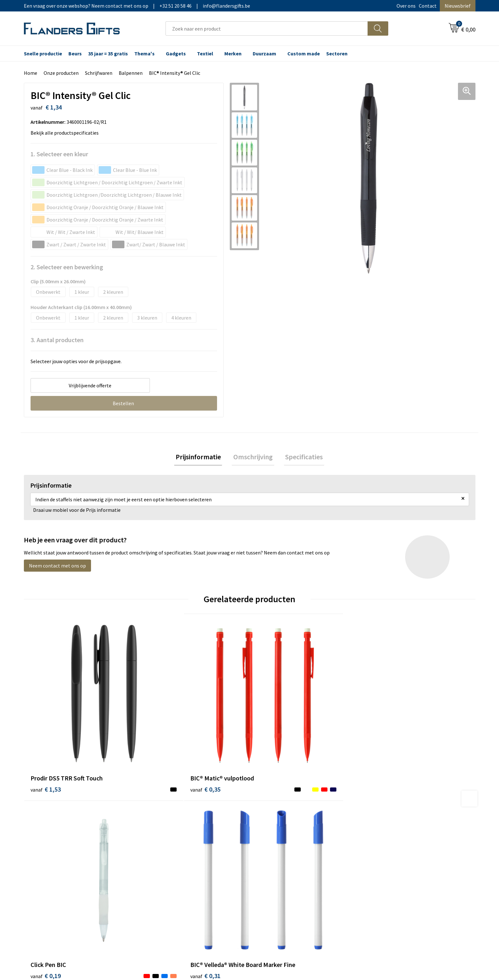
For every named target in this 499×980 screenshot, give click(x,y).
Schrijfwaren (99, 73)
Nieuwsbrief (458, 6)
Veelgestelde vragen (168, 832)
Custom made (304, 53)
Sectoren (337, 53)
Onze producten (61, 73)
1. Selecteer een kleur (59, 154)
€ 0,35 (158, 744)
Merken (233, 53)
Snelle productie (43, 53)
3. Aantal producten (57, 340)
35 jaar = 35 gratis (108, 53)
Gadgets (176, 53)
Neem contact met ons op (57, 567)
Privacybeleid (384, 832)
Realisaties (270, 812)
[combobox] (267, 28)
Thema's (144, 53)
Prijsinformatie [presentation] (201, 457)
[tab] (201, 458)
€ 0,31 (384, 753)
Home (31, 73)
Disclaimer (381, 841)
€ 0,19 (271, 744)
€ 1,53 (46, 744)
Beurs (75, 53)
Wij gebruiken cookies (393, 822)
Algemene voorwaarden (395, 812)
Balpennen (131, 73)
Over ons (406, 6)
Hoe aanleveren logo (280, 851)
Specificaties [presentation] (301, 457)
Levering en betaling (280, 822)
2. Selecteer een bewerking (67, 267)
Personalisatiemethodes (285, 841)
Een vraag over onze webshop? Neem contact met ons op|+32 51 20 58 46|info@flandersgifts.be (137, 6)
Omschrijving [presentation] (253, 457)
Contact (428, 6)
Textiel (205, 53)
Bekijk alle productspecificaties (67, 133)
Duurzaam (264, 53)
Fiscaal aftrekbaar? (278, 832)
